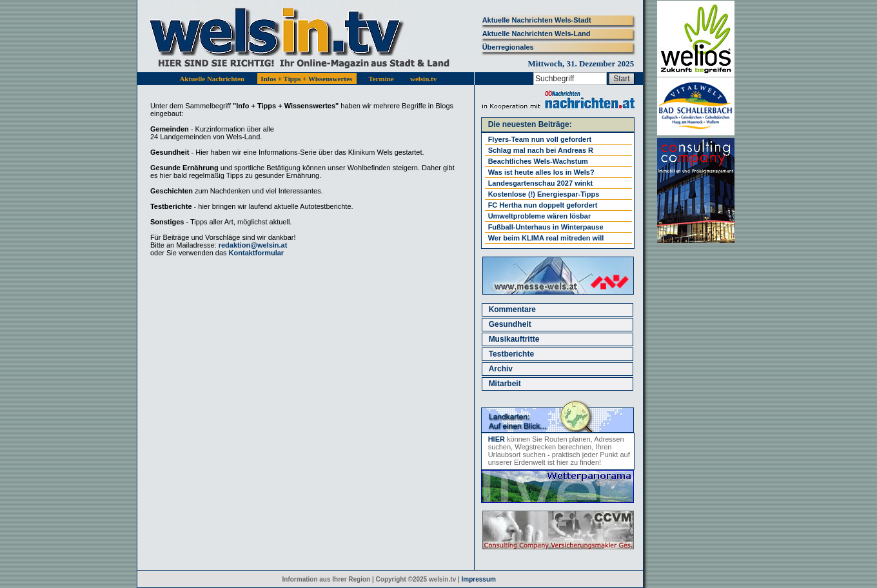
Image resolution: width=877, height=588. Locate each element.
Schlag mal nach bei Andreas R (541, 150)
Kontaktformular (257, 253)
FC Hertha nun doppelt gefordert (543, 205)
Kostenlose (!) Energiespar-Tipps (544, 194)
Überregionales (508, 47)
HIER (497, 439)
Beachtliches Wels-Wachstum (538, 161)
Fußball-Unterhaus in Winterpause (546, 227)
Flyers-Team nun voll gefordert (540, 139)
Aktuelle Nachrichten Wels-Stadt (537, 20)
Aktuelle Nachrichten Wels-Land (537, 34)
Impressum (479, 579)
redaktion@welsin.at (253, 245)
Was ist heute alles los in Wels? (541, 172)
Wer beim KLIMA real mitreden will (546, 238)
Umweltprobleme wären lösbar (540, 216)
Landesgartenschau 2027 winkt (541, 183)
